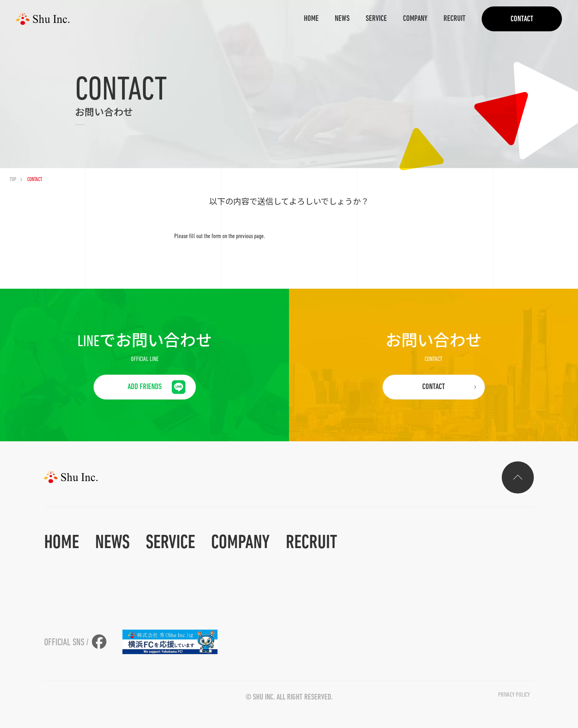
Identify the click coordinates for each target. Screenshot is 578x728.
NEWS (342, 19)
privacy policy (514, 695)
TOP (13, 180)
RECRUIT (455, 19)
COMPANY (415, 19)
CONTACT (522, 19)
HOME (311, 19)
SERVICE (376, 19)
